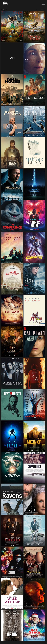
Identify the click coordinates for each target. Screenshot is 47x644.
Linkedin (43, 10)
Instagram (39, 10)
